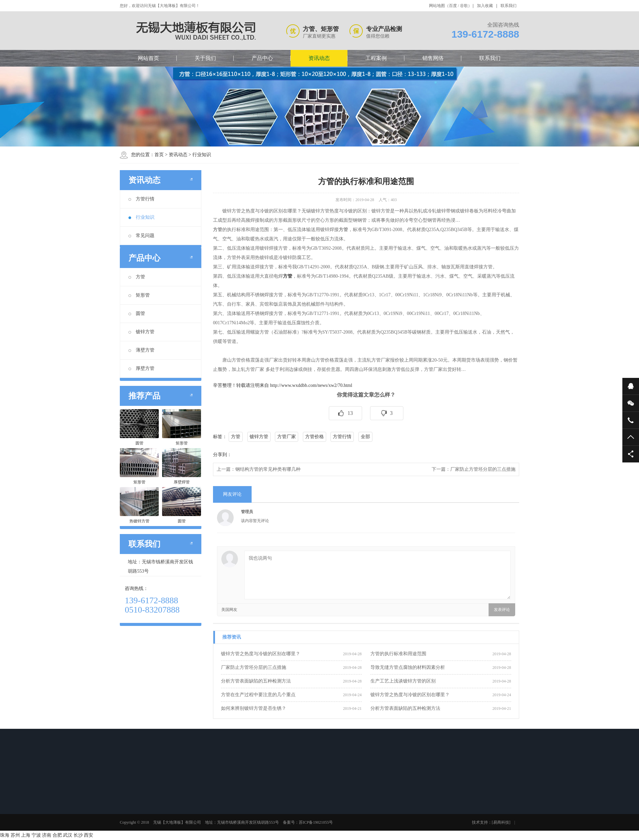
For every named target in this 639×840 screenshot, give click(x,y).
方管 (137, 277)
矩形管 (139, 295)
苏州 (15, 835)
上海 (26, 835)
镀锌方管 (141, 332)
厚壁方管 (141, 368)
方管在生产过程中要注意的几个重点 (258, 695)
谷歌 (464, 6)
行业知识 (202, 155)
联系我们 (509, 6)
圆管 (137, 313)
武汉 (68, 835)
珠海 (5, 835)
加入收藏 (485, 6)
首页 (159, 155)
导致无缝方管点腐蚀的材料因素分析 (408, 667)
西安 (89, 835)
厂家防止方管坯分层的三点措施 (483, 469)
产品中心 (262, 58)
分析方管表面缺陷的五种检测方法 (256, 681)
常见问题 (141, 236)
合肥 (57, 835)
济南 (47, 835)
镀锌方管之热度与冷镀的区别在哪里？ (261, 654)
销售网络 (433, 58)
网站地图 (437, 6)
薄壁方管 (141, 350)
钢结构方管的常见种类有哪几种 (268, 469)
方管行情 (141, 199)
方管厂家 (287, 437)
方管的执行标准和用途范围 (398, 654)
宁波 (36, 835)
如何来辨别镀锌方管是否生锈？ (254, 708)
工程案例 (376, 58)
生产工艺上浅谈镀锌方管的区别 (403, 681)
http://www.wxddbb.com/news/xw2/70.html (311, 385)
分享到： (222, 455)
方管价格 (315, 437)
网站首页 (148, 58)
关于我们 (205, 58)
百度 (453, 6)
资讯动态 (319, 58)
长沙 (78, 835)
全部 (365, 437)
